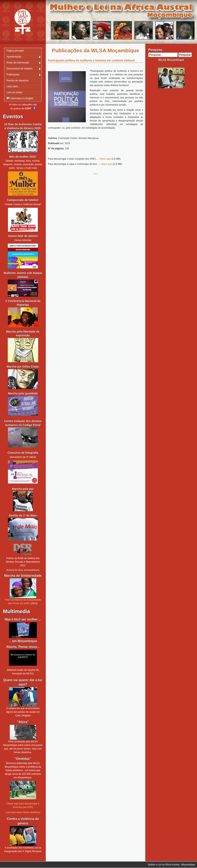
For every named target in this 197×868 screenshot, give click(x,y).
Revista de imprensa (17, 81)
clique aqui (105, 159)
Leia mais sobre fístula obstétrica (23, 812)
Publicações (13, 75)
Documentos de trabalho (20, 69)
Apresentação (14, 57)
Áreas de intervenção (18, 63)
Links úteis (12, 86)
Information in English (20, 98)
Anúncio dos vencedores (23, 570)
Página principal (15, 51)
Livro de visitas (14, 92)
